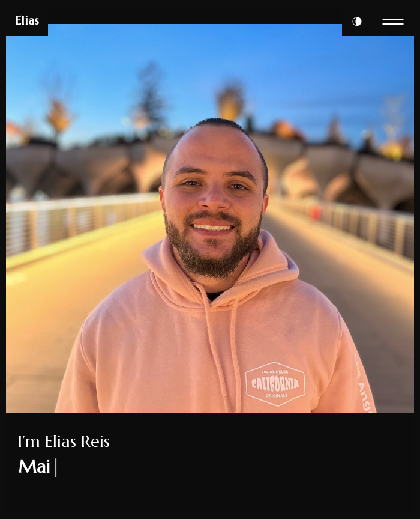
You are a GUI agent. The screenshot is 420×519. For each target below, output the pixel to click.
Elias (27, 21)
